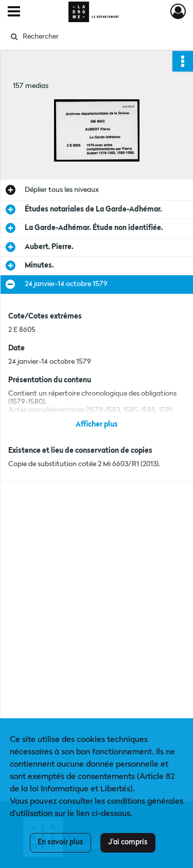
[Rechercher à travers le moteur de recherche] (95, 37)
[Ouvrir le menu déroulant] (14, 12)
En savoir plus (60, 842)
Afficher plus (97, 424)
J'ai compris (128, 842)
